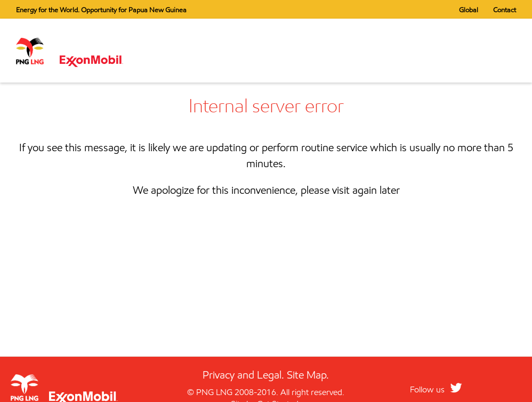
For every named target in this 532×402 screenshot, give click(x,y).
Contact (505, 10)
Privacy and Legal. (243, 375)
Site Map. (308, 375)
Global (469, 10)
